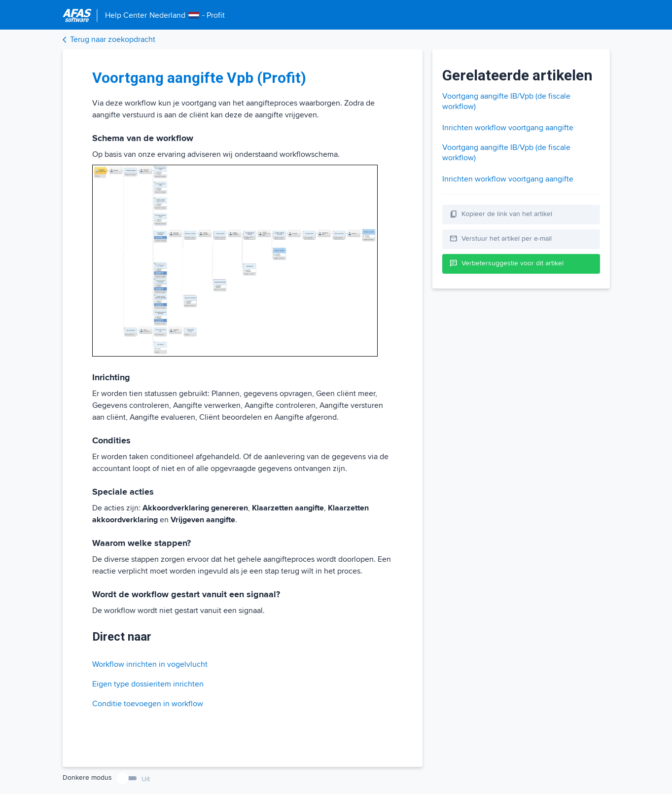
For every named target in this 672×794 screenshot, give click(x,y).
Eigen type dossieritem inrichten (148, 684)
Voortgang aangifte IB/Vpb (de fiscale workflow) (506, 101)
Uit (146, 779)
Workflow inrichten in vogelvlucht (150, 664)
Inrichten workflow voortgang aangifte (508, 128)
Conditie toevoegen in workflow (148, 704)
